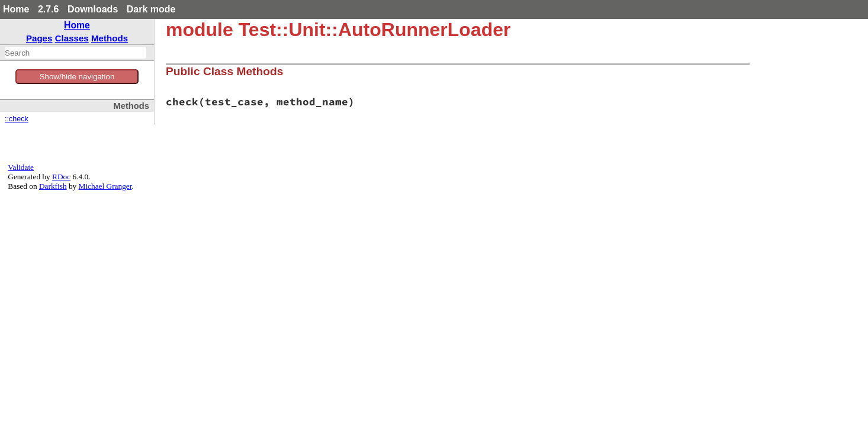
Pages (39, 38)
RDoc (61, 177)
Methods (110, 38)
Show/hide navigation (77, 77)
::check (17, 119)
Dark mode (151, 9)
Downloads (93, 9)
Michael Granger (105, 186)
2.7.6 (49, 9)
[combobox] (75, 53)
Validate (21, 167)
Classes (72, 38)
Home (16, 9)
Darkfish (53, 186)
